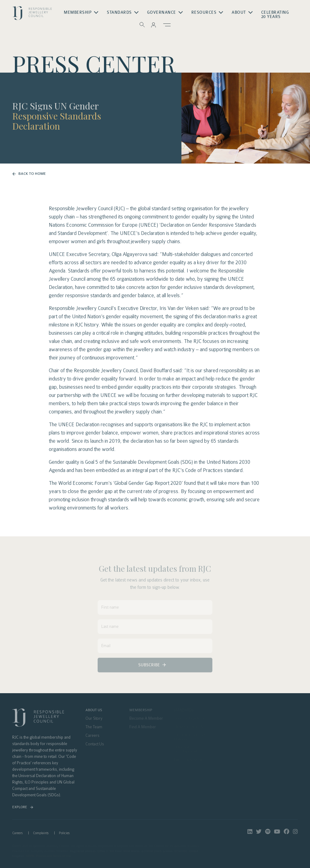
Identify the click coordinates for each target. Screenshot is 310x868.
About (239, 13)
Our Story (94, 719)
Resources (204, 13)
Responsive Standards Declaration (57, 123)
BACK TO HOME (32, 174)
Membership (78, 13)
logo (32, 15)
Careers (92, 736)
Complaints (41, 833)
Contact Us (95, 744)
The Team (94, 727)
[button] (153, 25)
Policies (64, 833)
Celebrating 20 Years (275, 15)
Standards (119, 13)
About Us (94, 710)
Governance (162, 13)
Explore (20, 807)
